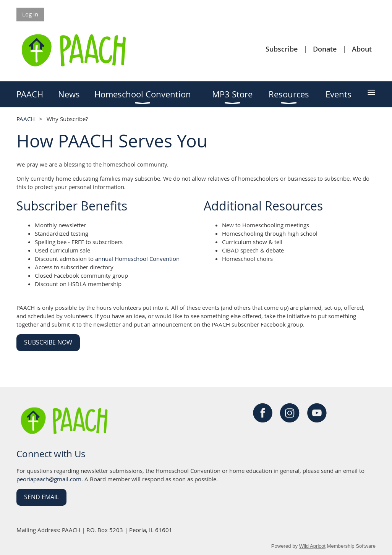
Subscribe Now (48, 342)
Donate (325, 49)
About (362, 49)
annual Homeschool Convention (137, 259)
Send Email (41, 497)
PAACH (26, 119)
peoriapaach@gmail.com (49, 479)
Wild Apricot (312, 546)
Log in (30, 14)
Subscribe (282, 49)
